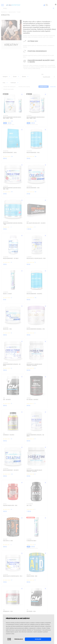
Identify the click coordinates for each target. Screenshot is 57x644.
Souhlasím (38, 639)
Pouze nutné (9, 639)
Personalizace (19, 639)
